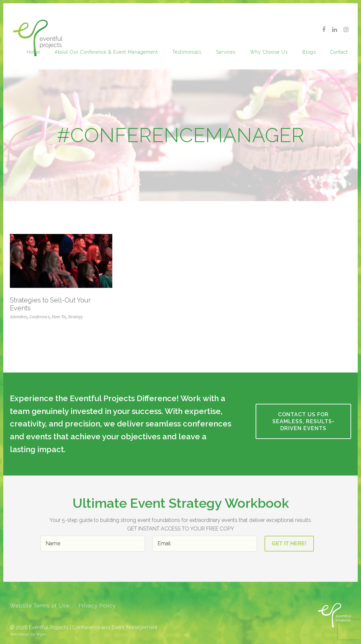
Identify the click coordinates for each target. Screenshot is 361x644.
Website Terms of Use (40, 606)
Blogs (309, 52)
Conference (40, 317)
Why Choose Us (269, 52)
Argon (41, 634)
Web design (20, 634)
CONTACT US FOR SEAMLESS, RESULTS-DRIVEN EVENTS (304, 421)
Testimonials (187, 52)
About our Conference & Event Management (106, 52)
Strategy (75, 317)
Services (226, 52)
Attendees (19, 317)
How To (59, 317)
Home (33, 52)
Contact (339, 52)
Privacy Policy (97, 606)
